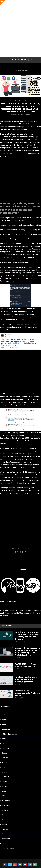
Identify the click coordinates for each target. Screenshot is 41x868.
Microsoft (5, 777)
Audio (4, 739)
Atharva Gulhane (24, 115)
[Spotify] (28, 60)
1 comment (28, 548)
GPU (3, 767)
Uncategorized (7, 834)
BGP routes (4, 324)
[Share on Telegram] (23, 552)
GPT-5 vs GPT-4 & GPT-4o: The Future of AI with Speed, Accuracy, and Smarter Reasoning (27, 636)
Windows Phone (8, 848)
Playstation (6, 805)
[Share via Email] (25, 552)
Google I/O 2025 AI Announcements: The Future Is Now (28, 693)
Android (5, 720)
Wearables (6, 839)
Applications (6, 729)
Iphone (4, 772)
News (4, 791)
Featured (5, 748)
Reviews (5, 810)
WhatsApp (4, 433)
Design (4, 744)
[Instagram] (15, 60)
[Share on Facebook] (15, 552)
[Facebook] (9, 60)
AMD (3, 715)
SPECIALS (5, 824)
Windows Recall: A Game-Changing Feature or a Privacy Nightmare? (27, 679)
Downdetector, (16, 218)
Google (4, 763)
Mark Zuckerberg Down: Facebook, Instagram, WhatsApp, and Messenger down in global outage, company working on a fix (21, 108)
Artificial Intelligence (9, 734)
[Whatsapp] (32, 60)
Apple (4, 725)
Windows (5, 843)
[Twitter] (12, 60)
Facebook (28, 127)
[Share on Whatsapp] (20, 552)
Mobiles (5, 786)
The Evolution (7, 829)
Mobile (4, 782)
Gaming (5, 758)
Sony (4, 820)
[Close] (3, 3)
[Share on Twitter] (18, 552)
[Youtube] (22, 60)
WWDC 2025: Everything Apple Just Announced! (26, 665)
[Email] (25, 60)
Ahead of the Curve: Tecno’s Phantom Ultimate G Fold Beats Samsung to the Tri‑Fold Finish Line (28, 652)
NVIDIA (4, 796)
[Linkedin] (19, 60)
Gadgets (5, 753)
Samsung (5, 815)
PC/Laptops (6, 801)
